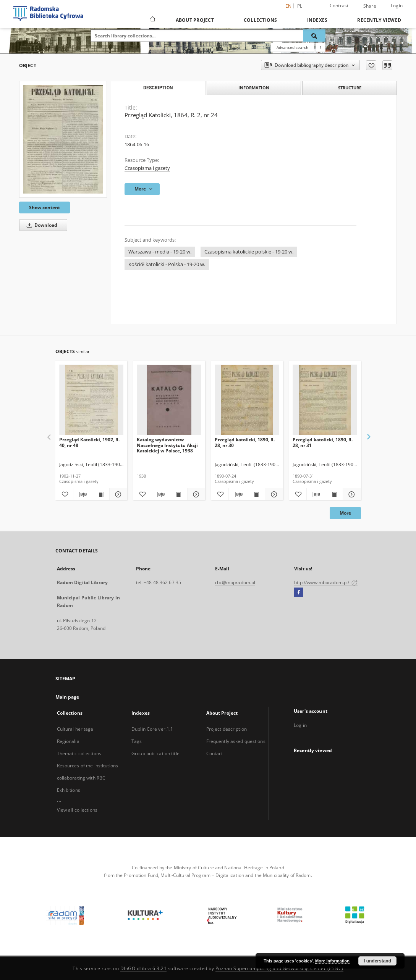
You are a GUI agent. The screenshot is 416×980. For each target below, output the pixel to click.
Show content (45, 207)
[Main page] (152, 20)
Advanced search (292, 47)
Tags (137, 741)
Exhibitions (69, 790)
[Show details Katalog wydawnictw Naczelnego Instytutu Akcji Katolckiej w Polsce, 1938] (195, 494)
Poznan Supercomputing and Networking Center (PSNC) (279, 968)
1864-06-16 (137, 144)
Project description (227, 729)
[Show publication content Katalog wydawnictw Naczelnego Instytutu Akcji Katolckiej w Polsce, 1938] (178, 494)
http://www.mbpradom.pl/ (326, 582)
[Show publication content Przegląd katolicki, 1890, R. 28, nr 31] (334, 494)
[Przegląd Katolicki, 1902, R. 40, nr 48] (91, 400)
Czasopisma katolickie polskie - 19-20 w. (249, 252)
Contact (215, 753)
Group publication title (155, 753)
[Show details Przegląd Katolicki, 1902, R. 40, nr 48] (117, 494)
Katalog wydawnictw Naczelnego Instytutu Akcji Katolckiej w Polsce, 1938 (167, 445)
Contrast (339, 6)
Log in (300, 725)
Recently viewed (379, 20)
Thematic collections (79, 753)
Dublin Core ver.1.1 (152, 729)
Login (397, 6)
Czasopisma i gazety (147, 168)
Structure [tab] (350, 88)
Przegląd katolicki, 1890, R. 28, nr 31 (323, 442)
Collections (261, 20)
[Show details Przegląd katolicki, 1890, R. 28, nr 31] (351, 494)
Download (41, 225)
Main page (67, 697)
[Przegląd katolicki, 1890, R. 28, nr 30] (247, 400)
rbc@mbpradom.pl (235, 582)
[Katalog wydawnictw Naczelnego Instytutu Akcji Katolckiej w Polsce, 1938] (169, 400)
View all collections (77, 810)
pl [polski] (300, 6)
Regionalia (68, 741)
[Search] (314, 36)
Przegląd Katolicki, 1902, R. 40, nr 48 (89, 442)
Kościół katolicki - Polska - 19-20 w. (167, 264)
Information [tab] (254, 88)
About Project (195, 20)
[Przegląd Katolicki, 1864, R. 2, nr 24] (63, 139)
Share (370, 6)
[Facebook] (299, 593)
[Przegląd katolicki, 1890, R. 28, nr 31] (325, 400)
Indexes (317, 20)
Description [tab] (158, 88)
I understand (377, 961)
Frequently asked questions (236, 741)
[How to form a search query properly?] (320, 47)
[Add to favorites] (371, 65)
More (345, 513)
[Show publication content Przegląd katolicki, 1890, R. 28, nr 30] (256, 494)
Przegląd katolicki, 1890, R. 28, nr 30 (245, 442)
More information (332, 961)
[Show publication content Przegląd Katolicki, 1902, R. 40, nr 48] (100, 494)
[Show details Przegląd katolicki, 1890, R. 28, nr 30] (273, 494)
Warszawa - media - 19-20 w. (160, 252)
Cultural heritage (75, 729)
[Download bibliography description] (82, 494)
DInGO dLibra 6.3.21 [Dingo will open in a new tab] (144, 968)
